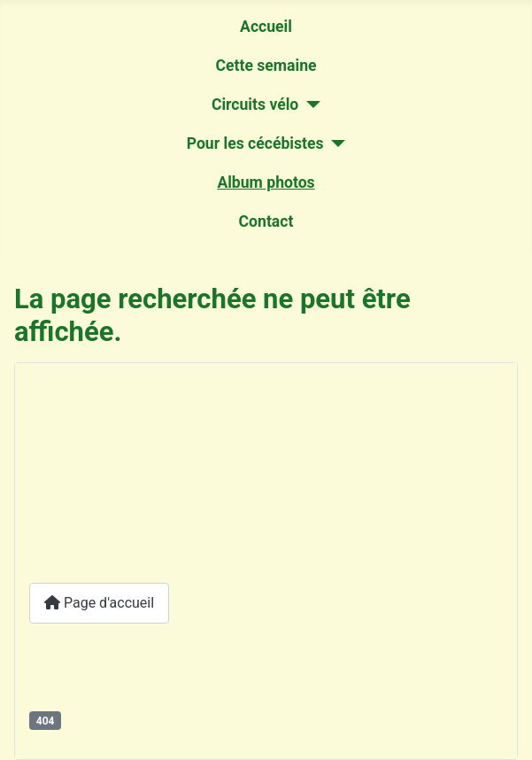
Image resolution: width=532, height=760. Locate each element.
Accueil (266, 27)
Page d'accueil (99, 603)
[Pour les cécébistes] (335, 143)
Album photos (266, 182)
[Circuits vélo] (309, 105)
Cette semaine (266, 66)
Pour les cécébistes (255, 143)
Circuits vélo (255, 105)
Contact (266, 221)
